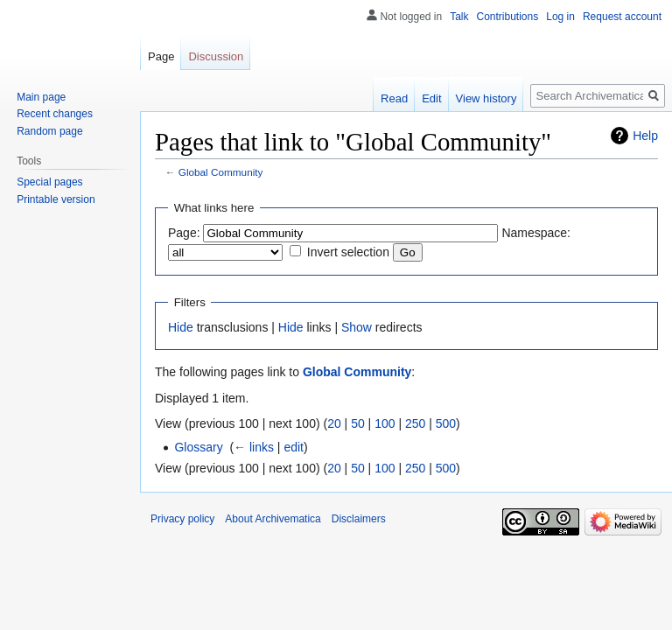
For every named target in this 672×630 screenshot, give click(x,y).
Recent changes (55, 114)
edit (294, 447)
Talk (459, 17)
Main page (41, 97)
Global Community (221, 172)
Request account (622, 17)
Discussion (216, 56)
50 (358, 423)
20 (334, 423)
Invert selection (348, 252)
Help (645, 136)
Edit (431, 98)
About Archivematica (273, 519)
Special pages (49, 182)
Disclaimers (359, 519)
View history (486, 98)
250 (415, 423)
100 (385, 423)
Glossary (198, 447)
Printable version (56, 199)
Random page (49, 131)
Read (394, 98)
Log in (560, 17)
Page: (184, 233)
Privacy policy (182, 519)
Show (357, 327)
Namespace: (536, 233)
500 (446, 423)
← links (254, 447)
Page (161, 56)
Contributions (508, 17)
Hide (181, 327)
